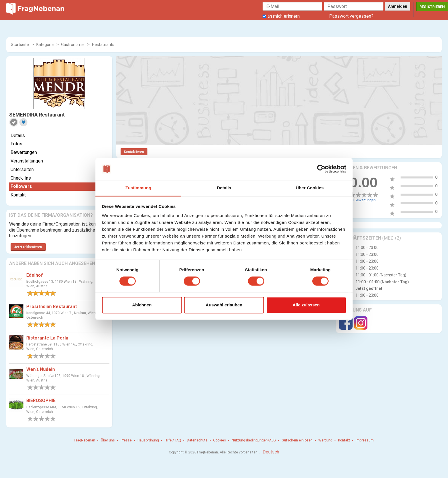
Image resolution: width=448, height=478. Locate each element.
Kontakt (18, 195)
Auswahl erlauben (224, 305)
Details (18, 135)
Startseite (20, 45)
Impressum (365, 440)
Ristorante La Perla (47, 338)
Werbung (325, 440)
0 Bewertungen (364, 200)
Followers (21, 186)
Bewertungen (24, 152)
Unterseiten (22, 169)
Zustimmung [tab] (138, 188)
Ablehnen (142, 305)
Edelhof (35, 275)
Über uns (108, 440)
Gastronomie (73, 45)
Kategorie (45, 45)
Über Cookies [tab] (310, 188)
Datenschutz (197, 440)
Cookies (220, 440)
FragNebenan (85, 440)
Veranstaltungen (27, 161)
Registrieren (432, 7)
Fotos (16, 144)
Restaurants (103, 45)
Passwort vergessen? (351, 16)
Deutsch (271, 452)
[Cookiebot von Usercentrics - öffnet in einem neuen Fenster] (321, 169)
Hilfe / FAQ (173, 440)
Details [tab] (224, 188)
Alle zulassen (306, 305)
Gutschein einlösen (297, 440)
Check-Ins (21, 178)
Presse (126, 440)
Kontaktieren (134, 152)
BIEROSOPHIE (41, 400)
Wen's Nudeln (41, 369)
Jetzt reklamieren (28, 247)
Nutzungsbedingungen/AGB (254, 440)
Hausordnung (148, 440)
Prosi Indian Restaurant (52, 307)
